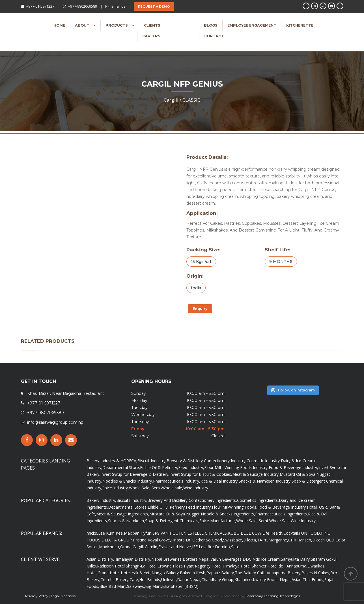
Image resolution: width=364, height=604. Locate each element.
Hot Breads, (150, 580)
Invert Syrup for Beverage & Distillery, (135, 474)
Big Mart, (154, 586)
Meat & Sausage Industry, (256, 474)
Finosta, (178, 540)
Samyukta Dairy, (296, 559)
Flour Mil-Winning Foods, (235, 507)
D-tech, (319, 540)
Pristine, (140, 540)
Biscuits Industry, (132, 500)
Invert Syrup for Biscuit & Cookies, (201, 474)
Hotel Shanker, (254, 566)
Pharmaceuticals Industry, (177, 481)
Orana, (126, 547)
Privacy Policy (37, 596)
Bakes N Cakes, (316, 573)
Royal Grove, (159, 540)
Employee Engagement (252, 25)
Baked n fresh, (193, 573)
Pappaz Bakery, (221, 573)
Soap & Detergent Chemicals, (172, 521)
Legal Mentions (63, 596)
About (83, 25)
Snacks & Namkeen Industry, (265, 481)
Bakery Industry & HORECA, (112, 461)
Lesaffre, (207, 547)
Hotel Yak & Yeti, (136, 573)
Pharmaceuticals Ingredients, (282, 514)
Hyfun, (147, 533)
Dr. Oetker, (196, 540)
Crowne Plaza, (171, 566)
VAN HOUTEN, (174, 533)
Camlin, (152, 547)
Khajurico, (244, 580)
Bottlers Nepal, (197, 559)
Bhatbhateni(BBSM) (180, 586)
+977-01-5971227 (40, 6)
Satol (236, 547)
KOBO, (234, 533)
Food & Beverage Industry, (293, 467)
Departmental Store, (121, 467)
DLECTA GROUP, (117, 540)
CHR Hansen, (300, 540)
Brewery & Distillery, (185, 461)
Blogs (211, 25)
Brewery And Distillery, (168, 500)
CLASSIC (191, 100)
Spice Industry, (116, 488)
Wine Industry (196, 488)
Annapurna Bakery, (284, 573)
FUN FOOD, (310, 533)
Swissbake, (233, 540)
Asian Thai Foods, (308, 580)
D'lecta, (250, 540)
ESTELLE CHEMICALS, (208, 533)
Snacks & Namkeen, (127, 521)
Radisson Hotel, (111, 566)
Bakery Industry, (101, 500)
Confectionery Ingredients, (213, 500)
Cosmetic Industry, (264, 461)
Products (117, 25)
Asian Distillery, (100, 559)
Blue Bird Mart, (113, 586)
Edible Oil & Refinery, (159, 467)
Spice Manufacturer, (218, 521)
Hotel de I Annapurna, (287, 566)
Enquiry (200, 309)
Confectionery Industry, (225, 461)
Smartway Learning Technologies (273, 596)
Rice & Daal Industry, (219, 481)
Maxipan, (132, 533)
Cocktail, (291, 533)
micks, (92, 533)
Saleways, (136, 586)
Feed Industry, (191, 467)
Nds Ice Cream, (267, 559)
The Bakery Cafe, (251, 573)
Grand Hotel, (109, 573)
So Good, (215, 540)
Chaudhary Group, (218, 580)
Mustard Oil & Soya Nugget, (175, 514)
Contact (214, 36)
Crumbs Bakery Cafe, (120, 580)
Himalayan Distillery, (133, 559)
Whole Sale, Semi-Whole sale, (156, 488)
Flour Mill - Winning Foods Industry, (236, 467)
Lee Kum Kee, (111, 533)
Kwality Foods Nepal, (272, 580)
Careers (151, 36)
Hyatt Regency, (198, 566)
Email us (119, 6)
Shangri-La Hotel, (142, 566)
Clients (152, 25)
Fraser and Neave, (175, 547)
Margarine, (278, 540)
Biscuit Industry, (152, 461)
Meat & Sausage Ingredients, (123, 514)
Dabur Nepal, (189, 580)
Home (59, 25)
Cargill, (139, 547)
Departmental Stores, (128, 507)
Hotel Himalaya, (226, 566)
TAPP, (263, 540)
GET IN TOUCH (38, 381)
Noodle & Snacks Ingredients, (228, 514)
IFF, (195, 547)
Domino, (223, 547)
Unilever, (169, 580)
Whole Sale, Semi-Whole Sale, (263, 521)
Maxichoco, (110, 547)
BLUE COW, (252, 533)
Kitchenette (300, 25)
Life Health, (273, 533)
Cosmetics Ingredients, (258, 500)
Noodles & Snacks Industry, (128, 481)
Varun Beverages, (227, 559)
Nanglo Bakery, (166, 573)
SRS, (157, 533)
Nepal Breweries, (167, 559)
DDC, (248, 559)
